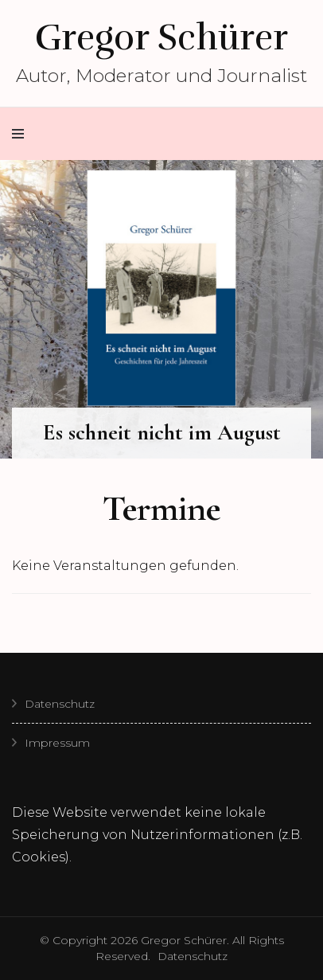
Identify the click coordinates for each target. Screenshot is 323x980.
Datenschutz (60, 704)
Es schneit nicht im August (162, 432)
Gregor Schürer (161, 37)
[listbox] (161, 309)
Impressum (57, 743)
